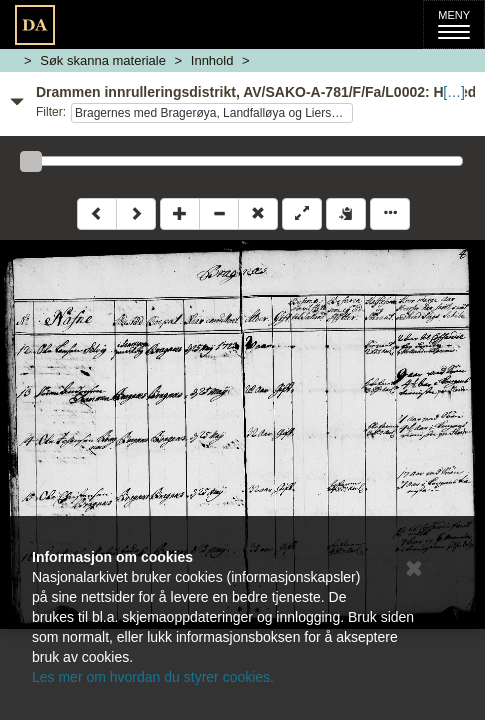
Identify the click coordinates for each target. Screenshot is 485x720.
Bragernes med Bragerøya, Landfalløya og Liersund (213, 113)
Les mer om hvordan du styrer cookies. (153, 677)
